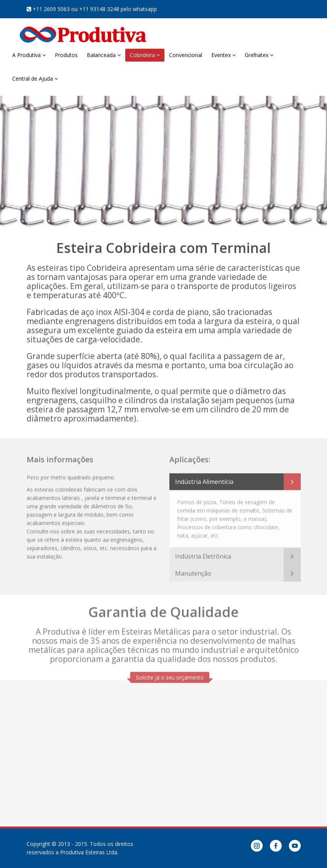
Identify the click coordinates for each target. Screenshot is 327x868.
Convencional (186, 55)
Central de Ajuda (35, 79)
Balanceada (104, 55)
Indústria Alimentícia (204, 479)
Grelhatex (259, 55)
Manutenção (193, 571)
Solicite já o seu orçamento (170, 675)
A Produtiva (29, 55)
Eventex (223, 55)
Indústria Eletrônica (203, 554)
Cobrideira (145, 55)
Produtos (66, 55)
